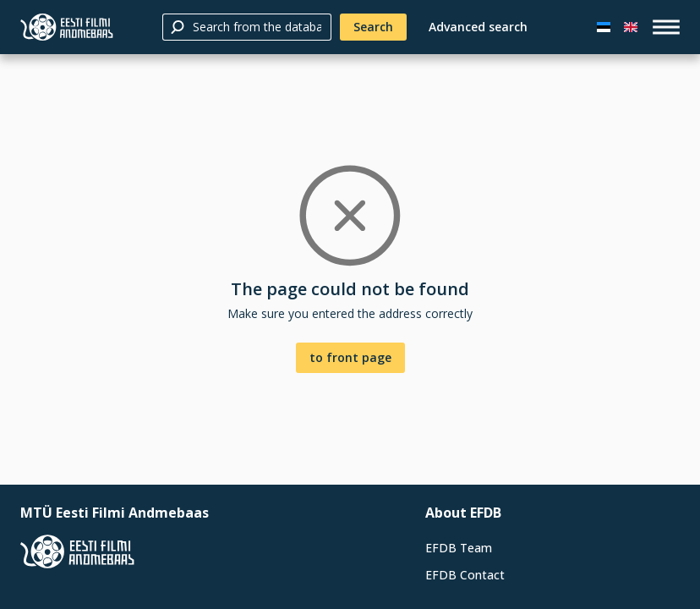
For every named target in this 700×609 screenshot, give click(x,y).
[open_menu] (666, 27)
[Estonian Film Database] (67, 27)
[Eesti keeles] (604, 27)
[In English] (631, 27)
